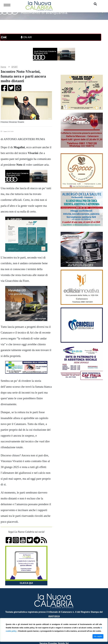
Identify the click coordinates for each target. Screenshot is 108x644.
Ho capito (98, 636)
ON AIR (26, 37)
